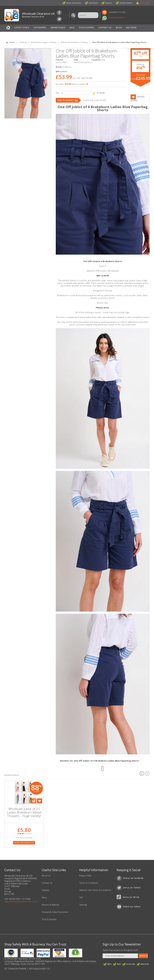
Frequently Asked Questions (55, 912)
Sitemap (83, 905)
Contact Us (105, 27)
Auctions (131, 27)
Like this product (138, 99)
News (44, 898)
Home (8, 28)
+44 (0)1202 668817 (116, 17)
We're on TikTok (131, 897)
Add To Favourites (40, 801)
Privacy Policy (85, 876)
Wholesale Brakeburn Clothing (74, 42)
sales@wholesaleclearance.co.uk (21, 901)
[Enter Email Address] (120, 956)
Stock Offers (86, 27)
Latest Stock (22, 27)
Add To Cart (34, 801)
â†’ (147, 773)
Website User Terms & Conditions (95, 890)
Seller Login (145, 3)
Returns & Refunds (51, 905)
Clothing (23, 42)
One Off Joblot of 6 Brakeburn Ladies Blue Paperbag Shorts (119, 42)
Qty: (58, 93)
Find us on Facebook (59, 13)
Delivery (45, 890)
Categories (40, 27)
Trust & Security (49, 919)
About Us (46, 876)
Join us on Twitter (59, 19)
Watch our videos (132, 906)
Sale (72, 27)
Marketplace (58, 27)
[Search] (74, 15)
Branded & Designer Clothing (44, 42)
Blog (119, 27)
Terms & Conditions (89, 883)
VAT (81, 898)
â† (142, 773)
